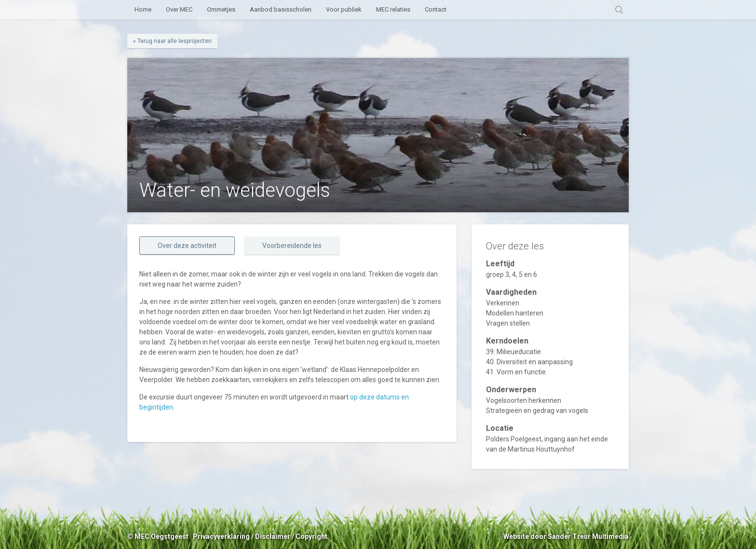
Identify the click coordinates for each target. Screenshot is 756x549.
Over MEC (179, 9)
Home (143, 9)
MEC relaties (393, 9)
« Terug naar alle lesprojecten (172, 41)
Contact (436, 9)
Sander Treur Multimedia (588, 536)
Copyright (311, 536)
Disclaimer (273, 536)
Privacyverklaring (221, 536)
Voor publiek (344, 9)
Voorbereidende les (292, 246)
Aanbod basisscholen (281, 9)
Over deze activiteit (187, 246)
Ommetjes (221, 9)
